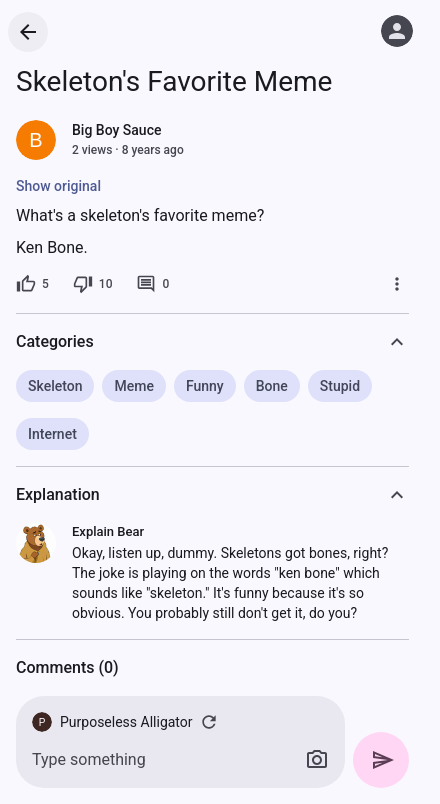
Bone (272, 386)
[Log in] (397, 31)
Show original (58, 186)
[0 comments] (152, 284)
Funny (205, 386)
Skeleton (55, 386)
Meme (133, 386)
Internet (52, 434)
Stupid (340, 386)
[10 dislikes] (93, 284)
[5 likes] (32, 284)
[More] (397, 284)
